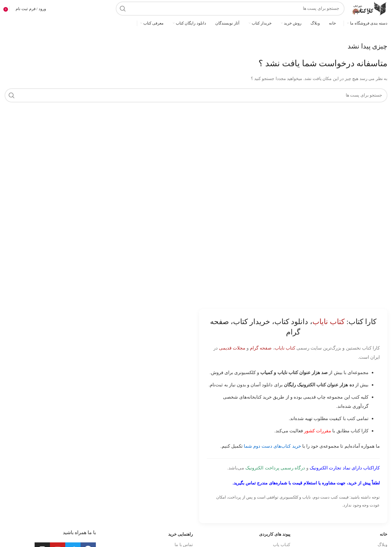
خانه (384, 534)
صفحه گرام (261, 348)
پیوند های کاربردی (275, 534)
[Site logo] (369, 8)
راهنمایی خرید (181, 534)
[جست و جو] (230, 9)
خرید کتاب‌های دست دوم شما (272, 446)
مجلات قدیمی (232, 348)
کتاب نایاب (285, 348)
